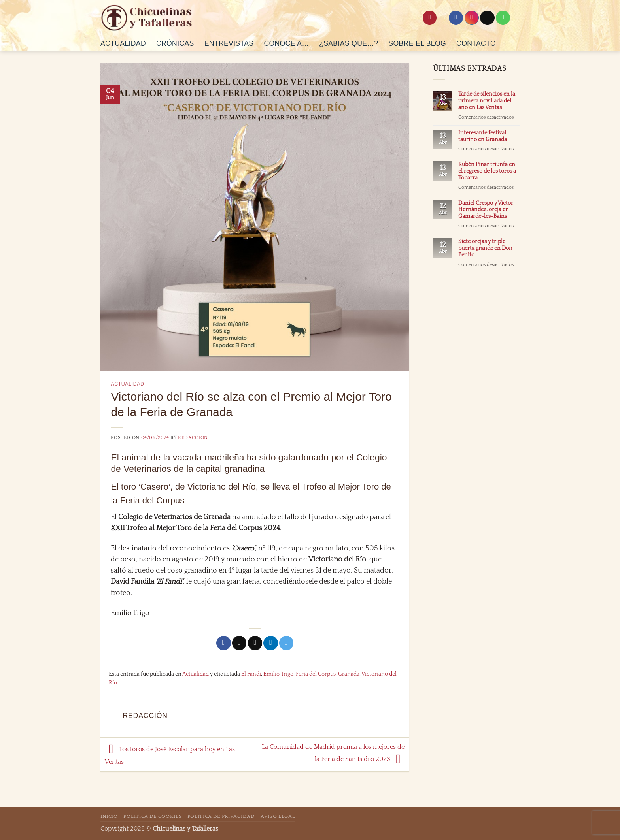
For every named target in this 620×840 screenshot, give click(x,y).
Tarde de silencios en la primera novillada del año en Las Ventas (487, 101)
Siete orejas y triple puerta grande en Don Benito (485, 248)
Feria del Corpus (316, 674)
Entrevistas (229, 43)
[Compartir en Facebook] (223, 643)
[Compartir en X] (239, 643)
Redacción (193, 438)
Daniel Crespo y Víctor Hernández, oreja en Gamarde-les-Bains (486, 210)
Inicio (109, 816)
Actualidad (123, 43)
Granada (349, 674)
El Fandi (251, 674)
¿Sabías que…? (349, 43)
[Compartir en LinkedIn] (270, 643)
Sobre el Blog (417, 43)
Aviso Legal (278, 816)
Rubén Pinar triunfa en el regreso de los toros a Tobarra (487, 171)
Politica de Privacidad (221, 816)
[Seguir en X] (487, 18)
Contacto (476, 43)
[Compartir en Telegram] (286, 643)
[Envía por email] (255, 643)
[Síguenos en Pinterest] (503, 18)
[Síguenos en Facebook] (456, 18)
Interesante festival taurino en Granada (483, 136)
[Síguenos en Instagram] (472, 18)
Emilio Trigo (278, 674)
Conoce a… (286, 43)
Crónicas (175, 43)
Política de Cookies (152, 816)
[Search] (430, 18)
